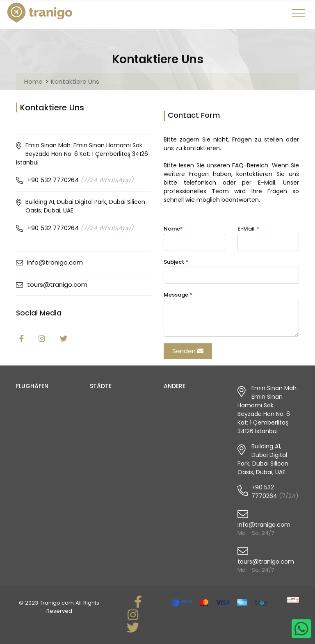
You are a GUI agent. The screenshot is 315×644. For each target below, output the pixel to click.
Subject (176, 262)
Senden (188, 351)
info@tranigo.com (55, 262)
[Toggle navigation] (300, 16)
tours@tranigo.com (57, 284)
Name (173, 229)
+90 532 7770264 (80, 180)
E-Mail (248, 229)
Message (178, 295)
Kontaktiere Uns (75, 81)
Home (33, 81)
